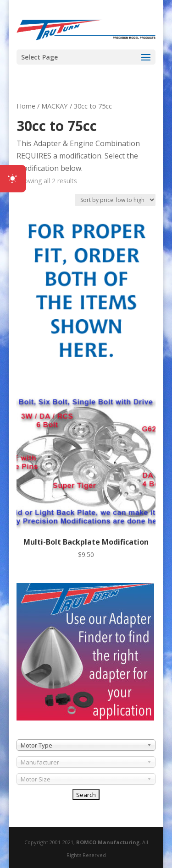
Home (26, 106)
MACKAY (55, 106)
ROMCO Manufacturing (108, 842)
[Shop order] (115, 200)
